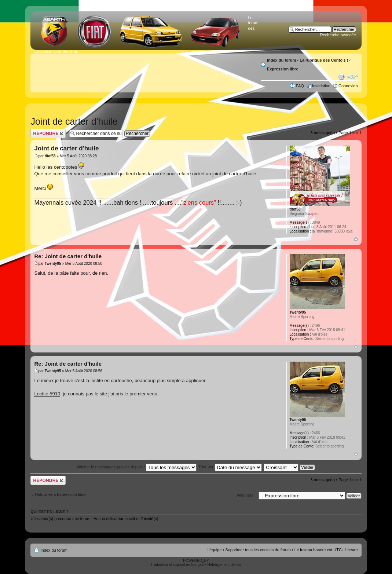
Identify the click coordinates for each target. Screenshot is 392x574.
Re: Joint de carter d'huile (68, 256)
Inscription (321, 86)
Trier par (230, 467)
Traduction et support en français (177, 565)
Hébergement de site (225, 565)
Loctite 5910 (47, 394)
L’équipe (214, 550)
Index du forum (281, 60)
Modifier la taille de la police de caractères (353, 77)
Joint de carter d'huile (74, 121)
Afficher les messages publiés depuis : (136, 467)
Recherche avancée (338, 35)
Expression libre (283, 69)
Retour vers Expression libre (60, 494)
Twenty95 (53, 264)
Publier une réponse (48, 133)
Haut (356, 239)
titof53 (50, 156)
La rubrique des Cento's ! (324, 60)
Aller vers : (246, 495)
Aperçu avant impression (341, 77)
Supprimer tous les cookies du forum (258, 550)
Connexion (348, 86)
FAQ (300, 86)
